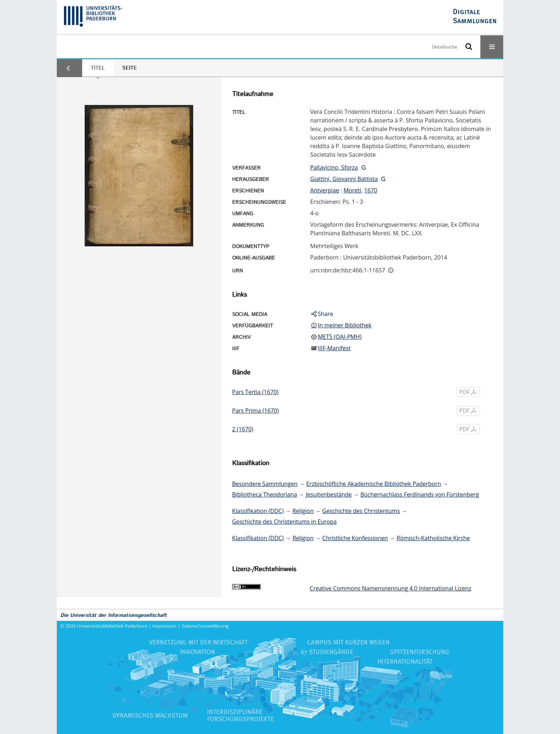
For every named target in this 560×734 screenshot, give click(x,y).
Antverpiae (325, 190)
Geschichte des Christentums (361, 511)
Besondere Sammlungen (265, 484)
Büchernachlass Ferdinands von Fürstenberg (420, 494)
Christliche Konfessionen (355, 538)
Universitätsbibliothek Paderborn (112, 626)
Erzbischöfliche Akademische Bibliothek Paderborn (373, 484)
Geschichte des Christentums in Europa (284, 522)
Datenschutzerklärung (205, 626)
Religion (303, 511)
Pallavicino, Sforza (334, 167)
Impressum (165, 626)
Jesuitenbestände (329, 494)
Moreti (352, 190)
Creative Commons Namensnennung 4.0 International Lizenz (390, 588)
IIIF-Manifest (334, 348)
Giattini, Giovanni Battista (344, 179)
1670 (371, 190)
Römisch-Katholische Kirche (433, 538)
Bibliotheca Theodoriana (265, 494)
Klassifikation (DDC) (258, 511)
